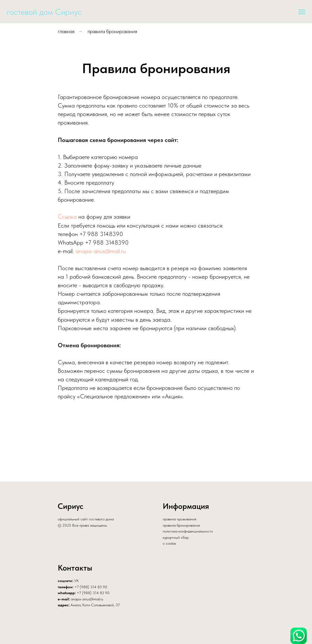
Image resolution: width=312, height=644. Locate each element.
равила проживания (180, 519)
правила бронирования (112, 31)
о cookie (169, 543)
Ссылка (67, 217)
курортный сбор (176, 537)
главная (66, 31)
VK (76, 581)
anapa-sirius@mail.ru (101, 251)
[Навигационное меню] (302, 12)
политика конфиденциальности (188, 531)
